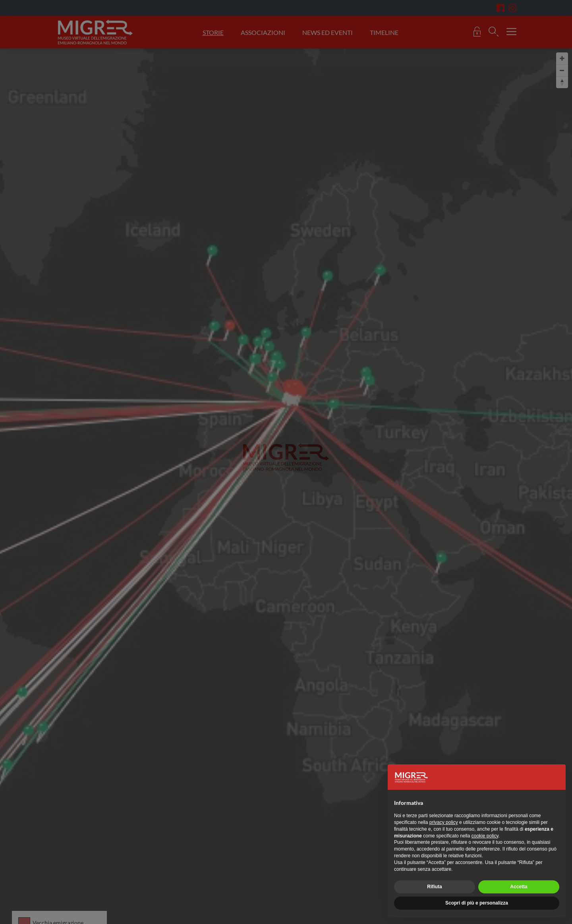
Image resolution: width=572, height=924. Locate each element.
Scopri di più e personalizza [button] (477, 903)
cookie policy (485, 836)
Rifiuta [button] (434, 887)
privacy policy (444, 822)
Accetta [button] (519, 887)
